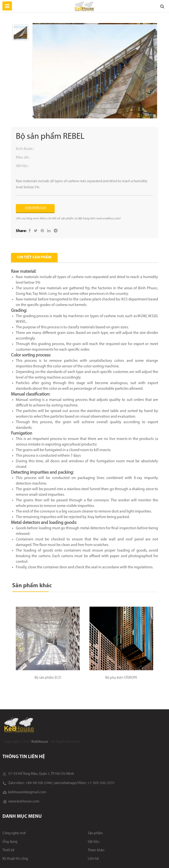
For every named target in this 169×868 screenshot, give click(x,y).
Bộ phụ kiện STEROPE (121, 678)
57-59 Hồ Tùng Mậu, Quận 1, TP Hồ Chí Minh (38, 774)
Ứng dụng (10, 842)
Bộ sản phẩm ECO (48, 678)
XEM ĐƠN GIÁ (35, 208)
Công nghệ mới (14, 833)
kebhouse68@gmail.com (24, 792)
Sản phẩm (95, 833)
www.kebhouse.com (21, 802)
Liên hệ (93, 859)
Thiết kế (9, 850)
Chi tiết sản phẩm (34, 257)
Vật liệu (93, 842)
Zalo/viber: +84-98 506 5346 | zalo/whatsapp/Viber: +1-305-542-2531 (59, 783)
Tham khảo (96, 850)
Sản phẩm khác (32, 586)
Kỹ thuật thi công (15, 859)
